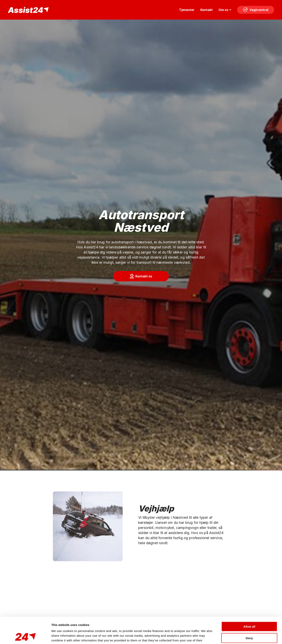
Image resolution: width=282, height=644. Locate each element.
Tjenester (187, 10)
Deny (249, 613)
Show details (206, 636)
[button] (141, 276)
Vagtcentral (256, 10)
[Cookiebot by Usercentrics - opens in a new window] (25, 636)
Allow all (249, 602)
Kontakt (207, 10)
